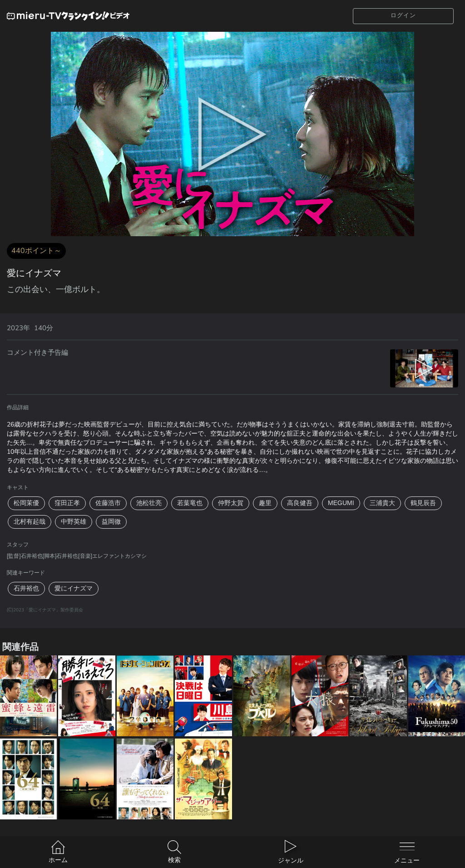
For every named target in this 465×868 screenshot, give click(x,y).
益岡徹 (111, 522)
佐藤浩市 (108, 503)
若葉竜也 (190, 503)
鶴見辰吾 (423, 503)
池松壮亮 (149, 503)
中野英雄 (74, 522)
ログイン (403, 15)
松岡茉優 (26, 503)
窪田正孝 (67, 503)
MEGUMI (341, 503)
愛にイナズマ (74, 588)
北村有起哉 (30, 522)
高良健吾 (300, 503)
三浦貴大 (382, 503)
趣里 (265, 503)
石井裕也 (26, 588)
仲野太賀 (231, 503)
